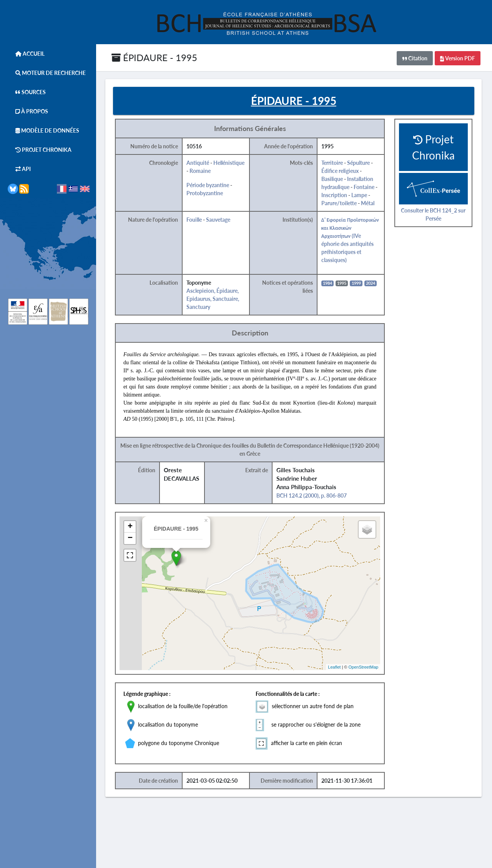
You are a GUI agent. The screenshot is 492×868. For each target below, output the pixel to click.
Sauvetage (220, 220)
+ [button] (132, 527)
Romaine (202, 171)
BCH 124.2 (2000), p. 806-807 (313, 496)
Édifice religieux (342, 171)
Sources (27, 92)
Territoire (334, 163)
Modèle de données (43, 130)
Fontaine (366, 187)
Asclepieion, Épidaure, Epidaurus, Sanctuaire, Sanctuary (215, 299)
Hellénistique (231, 163)
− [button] (132, 539)
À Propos (28, 111)
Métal (370, 203)
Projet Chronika (40, 150)
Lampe (361, 195)
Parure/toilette (341, 203)
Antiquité (200, 163)
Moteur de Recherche (47, 73)
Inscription (336, 195)
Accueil (26, 54)
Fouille (196, 220)
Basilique (334, 179)
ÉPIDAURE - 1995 (154, 57)
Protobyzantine (207, 193)
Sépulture (360, 163)
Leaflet (337, 667)
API (19, 169)
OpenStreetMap (366, 667)
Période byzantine (210, 185)
